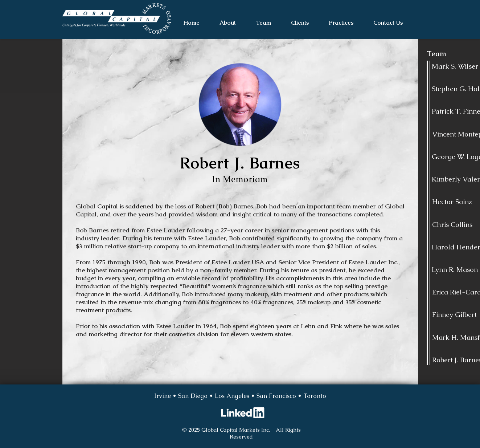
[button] (228, 20)
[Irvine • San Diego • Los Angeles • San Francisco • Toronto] (240, 396)
